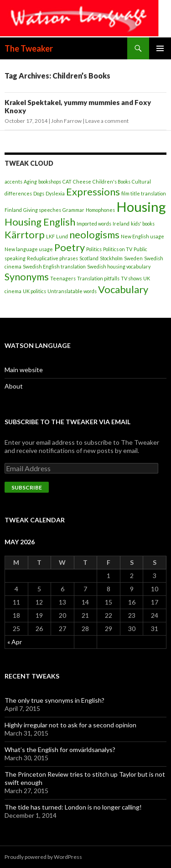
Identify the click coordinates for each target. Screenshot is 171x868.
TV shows (131, 278)
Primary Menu (160, 48)
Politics (94, 249)
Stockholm (111, 258)
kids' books (143, 224)
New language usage (29, 249)
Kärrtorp (25, 234)
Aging (30, 181)
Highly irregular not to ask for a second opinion (70, 725)
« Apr (15, 642)
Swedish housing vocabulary (119, 266)
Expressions (93, 192)
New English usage (142, 236)
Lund (62, 236)
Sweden (133, 258)
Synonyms (27, 276)
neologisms (94, 234)
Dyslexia (55, 193)
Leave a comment (107, 121)
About (14, 386)
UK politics (34, 291)
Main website (24, 370)
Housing (141, 207)
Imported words (94, 224)
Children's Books (111, 181)
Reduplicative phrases (52, 258)
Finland (13, 210)
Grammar (73, 210)
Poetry (70, 247)
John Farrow (66, 121)
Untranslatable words (72, 291)
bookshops (50, 181)
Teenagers (63, 278)
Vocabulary (123, 289)
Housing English (40, 222)
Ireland (121, 224)
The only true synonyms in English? (54, 700)
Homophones (100, 210)
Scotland (89, 258)
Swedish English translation (54, 266)
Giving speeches (42, 210)
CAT (67, 181)
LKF (50, 236)
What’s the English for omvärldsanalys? (60, 750)
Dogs (39, 193)
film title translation (144, 193)
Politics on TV (118, 249)
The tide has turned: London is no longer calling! (73, 807)
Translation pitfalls (98, 278)
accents (13, 181)
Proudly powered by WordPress (43, 857)
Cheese (82, 181)
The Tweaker (29, 48)
